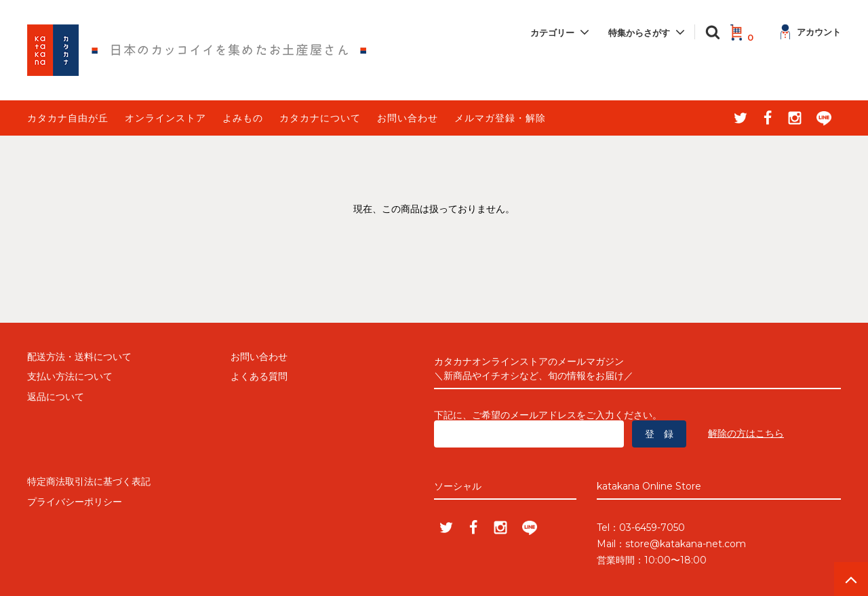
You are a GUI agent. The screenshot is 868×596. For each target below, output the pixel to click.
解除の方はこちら (746, 433)
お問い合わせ (408, 118)
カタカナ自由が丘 (68, 118)
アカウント (811, 32)
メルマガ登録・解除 (500, 118)
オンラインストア (165, 118)
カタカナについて (320, 118)
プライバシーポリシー (75, 502)
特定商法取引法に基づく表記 (89, 481)
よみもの (243, 118)
